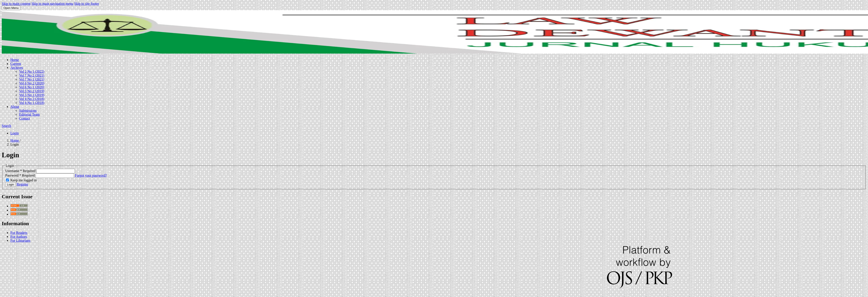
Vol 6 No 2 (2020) (32, 83)
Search (7, 126)
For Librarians (20, 240)
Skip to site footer (87, 4)
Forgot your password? (91, 175)
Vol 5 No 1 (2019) (32, 95)
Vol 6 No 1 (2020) (32, 87)
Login (15, 133)
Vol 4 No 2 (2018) (32, 99)
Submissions (28, 111)
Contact (25, 118)
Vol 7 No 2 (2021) (32, 75)
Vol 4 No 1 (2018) (32, 103)
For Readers (19, 233)
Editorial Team (29, 114)
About (15, 107)
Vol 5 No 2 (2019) (32, 91)
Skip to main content (16, 4)
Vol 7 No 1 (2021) (32, 79)
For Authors (19, 237)
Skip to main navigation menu (52, 4)
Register (22, 184)
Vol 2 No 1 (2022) (32, 71)
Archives (17, 68)
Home (15, 60)
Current (16, 64)
